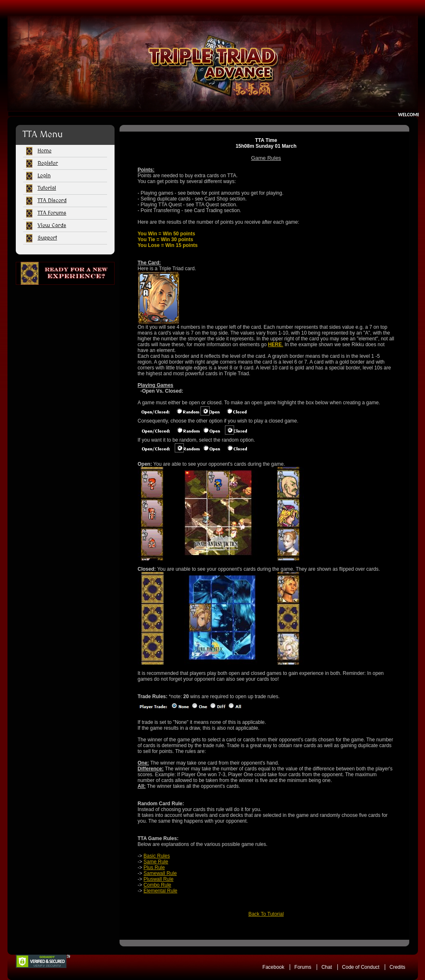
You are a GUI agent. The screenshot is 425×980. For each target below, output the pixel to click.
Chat (326, 967)
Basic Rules (157, 856)
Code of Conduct (361, 967)
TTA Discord (52, 200)
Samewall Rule (160, 873)
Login (44, 176)
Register (48, 163)
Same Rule (156, 862)
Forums (303, 967)
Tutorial (47, 188)
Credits (397, 967)
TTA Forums (52, 213)
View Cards (52, 225)
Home (45, 151)
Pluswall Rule (159, 879)
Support (48, 238)
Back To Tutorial (266, 914)
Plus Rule (154, 868)
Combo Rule (158, 885)
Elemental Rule (160, 891)
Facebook (273, 967)
